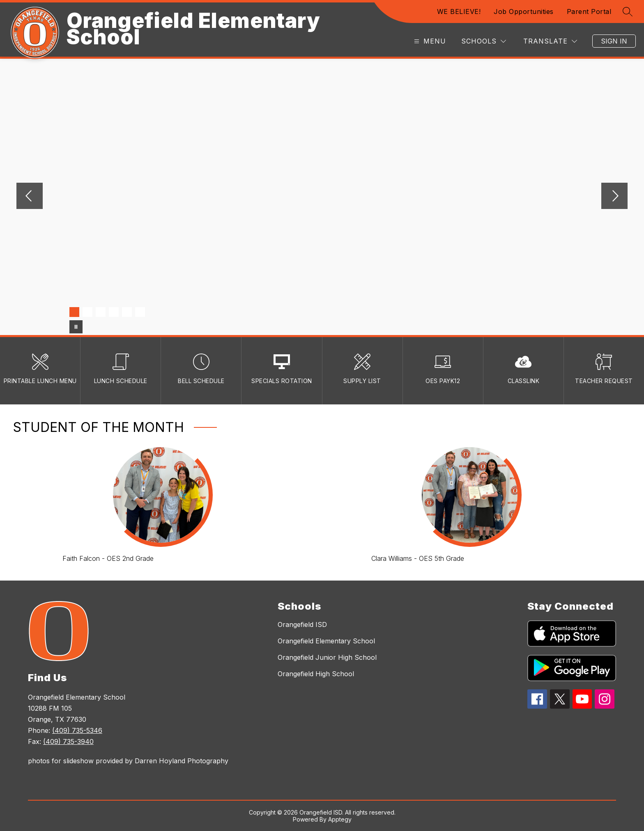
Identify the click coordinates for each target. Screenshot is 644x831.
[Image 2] (87, 312)
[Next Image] (614, 197)
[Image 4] (114, 312)
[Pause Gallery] (76, 327)
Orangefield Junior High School (327, 657)
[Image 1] (74, 312)
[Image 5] (127, 312)
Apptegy (340, 819)
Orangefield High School (316, 674)
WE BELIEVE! (459, 11)
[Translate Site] (550, 41)
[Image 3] (101, 312)
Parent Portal (589, 11)
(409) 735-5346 (77, 730)
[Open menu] (429, 41)
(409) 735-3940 (68, 741)
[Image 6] (140, 312)
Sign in (614, 41)
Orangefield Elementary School (326, 641)
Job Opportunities (524, 11)
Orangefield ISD (302, 624)
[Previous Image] (30, 197)
